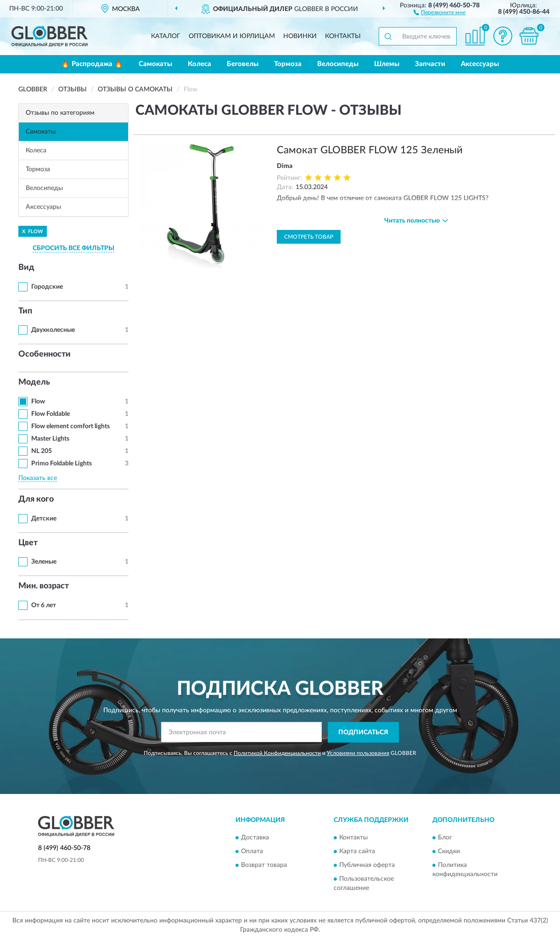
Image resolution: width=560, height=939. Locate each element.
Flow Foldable (50, 414)
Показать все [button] (38, 478)
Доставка (255, 838)
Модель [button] (34, 382)
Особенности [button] (45, 354)
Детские (44, 519)
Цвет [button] (28, 543)
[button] (440, 12)
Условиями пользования (358, 753)
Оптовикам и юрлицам (232, 36)
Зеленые (44, 562)
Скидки (449, 852)
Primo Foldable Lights (62, 464)
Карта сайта (357, 852)
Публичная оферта (367, 866)
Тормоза (288, 64)
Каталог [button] (166, 36)
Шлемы (387, 64)
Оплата (252, 852)
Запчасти (430, 64)
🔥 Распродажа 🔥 (92, 64)
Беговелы (243, 64)
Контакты (343, 36)
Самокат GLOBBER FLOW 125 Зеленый (370, 150)
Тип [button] (25, 311)
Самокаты (155, 64)
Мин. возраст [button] (44, 586)
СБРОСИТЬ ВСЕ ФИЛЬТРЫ (73, 248)
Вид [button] (26, 268)
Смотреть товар (309, 237)
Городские (47, 287)
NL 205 (42, 451)
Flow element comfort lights (70, 426)
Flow (38, 402)
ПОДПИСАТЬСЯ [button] (363, 732)
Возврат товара (264, 866)
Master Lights (50, 439)
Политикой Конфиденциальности (277, 753)
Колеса (199, 64)
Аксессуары (480, 64)
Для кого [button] (36, 499)
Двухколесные (53, 330)
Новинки (300, 36)
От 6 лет (44, 605)
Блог (445, 838)
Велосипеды (338, 64)
